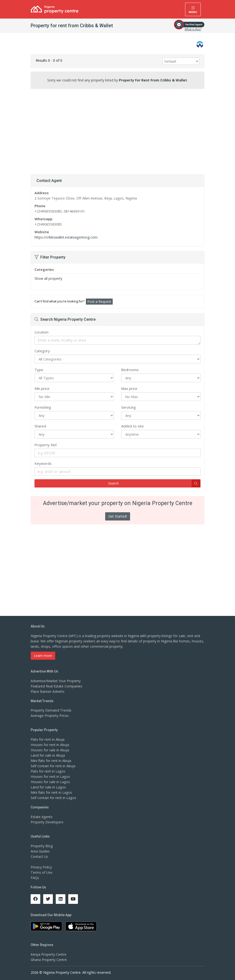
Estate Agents (41, 817)
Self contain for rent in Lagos (53, 798)
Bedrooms (130, 370)
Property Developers (47, 822)
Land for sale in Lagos (48, 787)
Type (39, 370)
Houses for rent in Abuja (50, 745)
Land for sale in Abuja (48, 755)
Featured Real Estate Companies (56, 686)
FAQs (35, 878)
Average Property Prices (49, 716)
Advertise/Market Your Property (55, 681)
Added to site (132, 426)
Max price (129, 388)
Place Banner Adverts (47, 691)
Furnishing (43, 407)
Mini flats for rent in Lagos (51, 792)
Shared (40, 426)
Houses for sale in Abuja (50, 750)
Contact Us (39, 857)
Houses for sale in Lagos (50, 782)
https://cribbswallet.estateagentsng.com (66, 237)
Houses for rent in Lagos (50, 777)
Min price (42, 388)
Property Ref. (46, 445)
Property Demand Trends (51, 710)
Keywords (43, 463)
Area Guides (40, 851)
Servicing (128, 407)
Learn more (43, 656)
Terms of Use (41, 872)
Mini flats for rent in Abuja (51, 761)
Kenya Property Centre (48, 954)
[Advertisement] (117, 130)
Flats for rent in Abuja (48, 739)
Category (42, 351)
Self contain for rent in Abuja (53, 766)
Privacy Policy (41, 867)
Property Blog (41, 846)
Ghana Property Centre (49, 960)
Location (41, 332)
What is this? (193, 29)
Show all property (48, 278)
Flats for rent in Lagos (48, 771)
